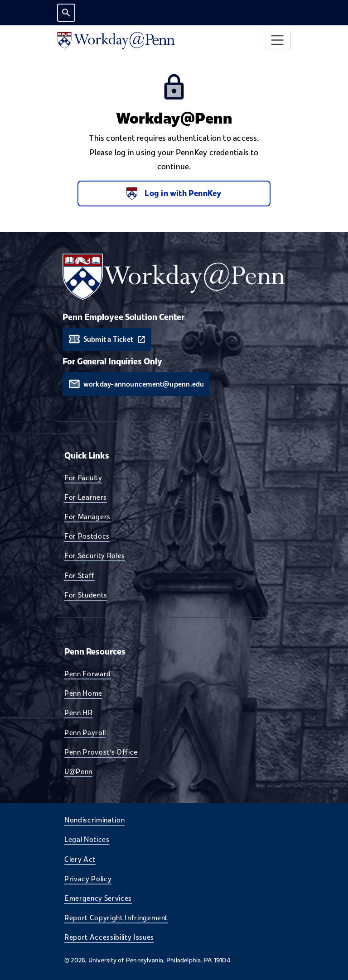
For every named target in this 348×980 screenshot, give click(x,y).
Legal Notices (87, 839)
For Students (86, 595)
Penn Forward (88, 674)
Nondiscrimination (94, 820)
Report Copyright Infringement (116, 918)
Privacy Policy (88, 879)
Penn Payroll (85, 732)
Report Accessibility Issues (109, 937)
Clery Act (80, 859)
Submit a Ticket (108, 339)
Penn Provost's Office (101, 752)
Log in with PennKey (174, 194)
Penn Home (83, 693)
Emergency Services (98, 898)
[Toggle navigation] (278, 40)
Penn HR (79, 712)
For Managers (87, 516)
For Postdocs (87, 536)
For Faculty (83, 478)
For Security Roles (95, 555)
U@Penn (78, 771)
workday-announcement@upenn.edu (144, 384)
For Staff (80, 575)
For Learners (86, 497)
